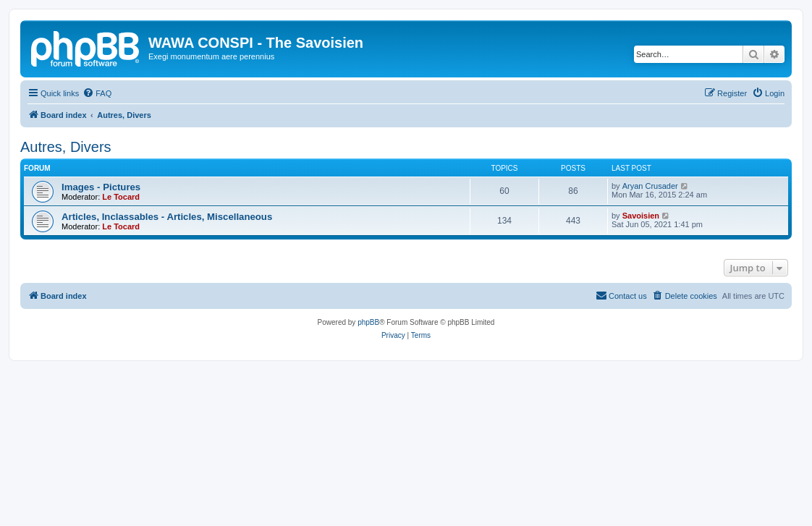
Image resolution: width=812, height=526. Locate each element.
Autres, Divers (66, 147)
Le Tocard (121, 197)
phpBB (368, 322)
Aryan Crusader (650, 186)
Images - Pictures (101, 187)
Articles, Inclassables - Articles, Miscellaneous (167, 217)
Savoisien (641, 216)
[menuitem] (97, 93)
